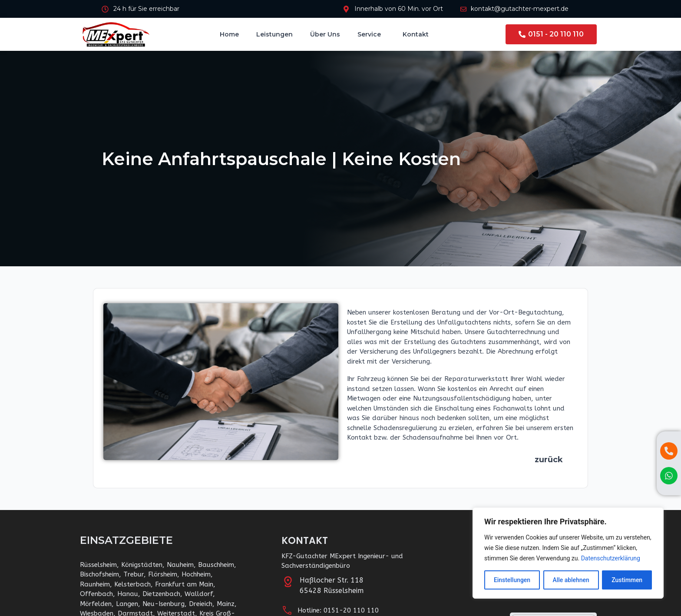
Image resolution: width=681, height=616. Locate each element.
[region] (568, 553)
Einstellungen (512, 580)
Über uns (325, 34)
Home (229, 34)
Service (371, 34)
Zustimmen (627, 580)
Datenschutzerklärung (611, 558)
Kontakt (416, 34)
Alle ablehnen (571, 580)
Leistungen (274, 34)
